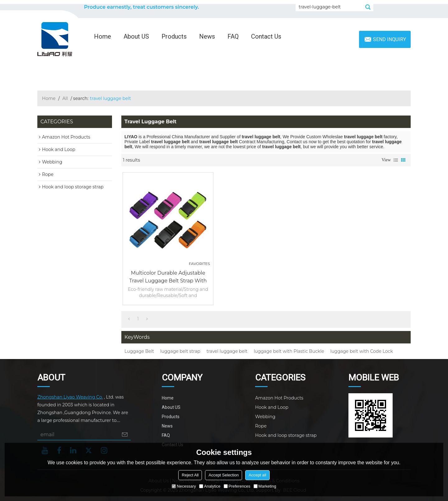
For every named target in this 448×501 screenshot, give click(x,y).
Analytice (210, 486)
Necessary (184, 486)
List (396, 160)
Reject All (190, 475)
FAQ (233, 36)
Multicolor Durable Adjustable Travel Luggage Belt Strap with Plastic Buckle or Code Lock (168, 277)
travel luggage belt (227, 351)
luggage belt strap (180, 351)
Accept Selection (224, 475)
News (207, 36)
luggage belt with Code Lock (362, 351)
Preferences (237, 486)
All (65, 98)
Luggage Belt (139, 351)
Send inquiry (390, 39)
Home (103, 36)
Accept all (257, 475)
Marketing (265, 486)
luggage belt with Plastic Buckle (289, 351)
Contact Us (266, 36)
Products (174, 36)
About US (136, 36)
